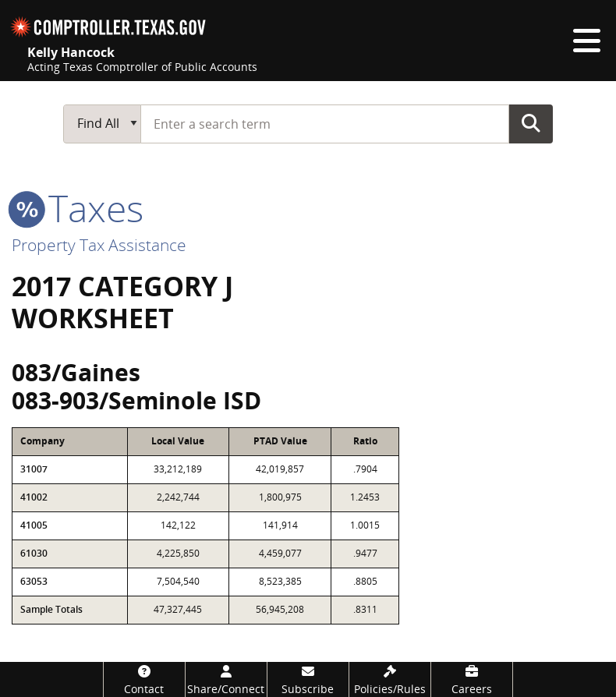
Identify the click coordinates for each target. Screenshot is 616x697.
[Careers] (472, 679)
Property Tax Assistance (99, 245)
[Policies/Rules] (390, 679)
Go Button (531, 123)
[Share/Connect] (226, 679)
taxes (78, 208)
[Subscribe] (308, 679)
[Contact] (144, 679)
